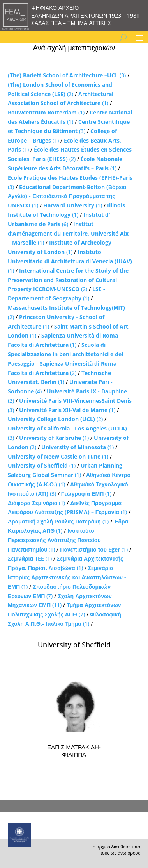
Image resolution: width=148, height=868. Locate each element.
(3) (67, 75)
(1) (46, 112)
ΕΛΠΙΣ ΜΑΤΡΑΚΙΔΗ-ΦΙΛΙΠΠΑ (74, 751)
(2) (68, 280)
